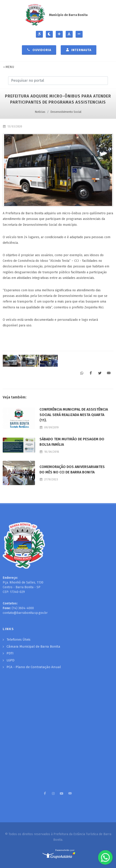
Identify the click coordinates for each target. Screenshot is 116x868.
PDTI (10, 653)
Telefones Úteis (19, 640)
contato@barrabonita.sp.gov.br (25, 613)
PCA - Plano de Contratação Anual (34, 667)
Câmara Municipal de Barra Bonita (33, 646)
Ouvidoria (39, 50)
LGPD (10, 660)
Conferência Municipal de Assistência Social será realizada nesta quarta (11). (74, 415)
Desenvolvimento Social (66, 112)
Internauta (79, 50)
